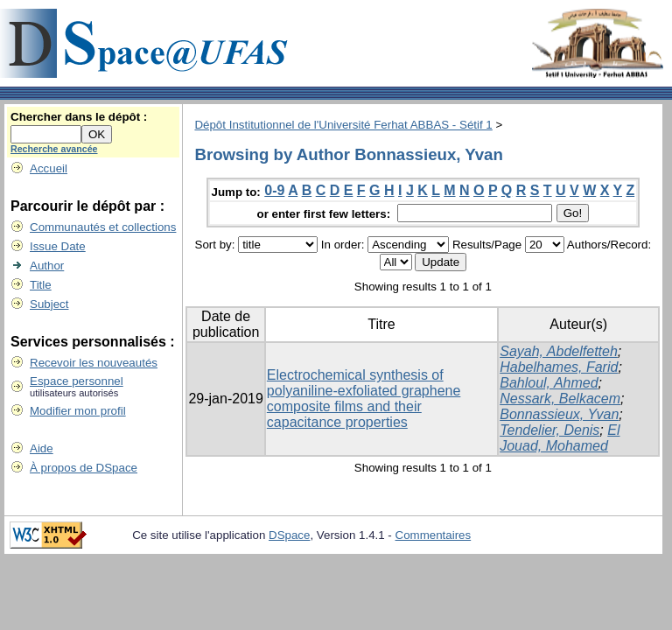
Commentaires (434, 535)
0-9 (274, 190)
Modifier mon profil (78, 411)
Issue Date (58, 246)
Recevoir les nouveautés (94, 363)
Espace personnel (77, 381)
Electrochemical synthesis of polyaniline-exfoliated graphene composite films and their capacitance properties (364, 399)
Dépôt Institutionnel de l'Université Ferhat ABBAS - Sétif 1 (343, 125)
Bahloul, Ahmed (549, 383)
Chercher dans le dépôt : (79, 117)
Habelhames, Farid (559, 367)
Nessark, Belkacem (560, 399)
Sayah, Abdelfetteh (559, 351)
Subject (49, 304)
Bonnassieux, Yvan (559, 414)
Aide (42, 448)
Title (41, 285)
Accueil (49, 168)
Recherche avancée (54, 149)
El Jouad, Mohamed (560, 438)
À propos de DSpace (84, 468)
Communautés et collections (103, 227)
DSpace (289, 535)
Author (47, 266)
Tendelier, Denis (549, 430)
